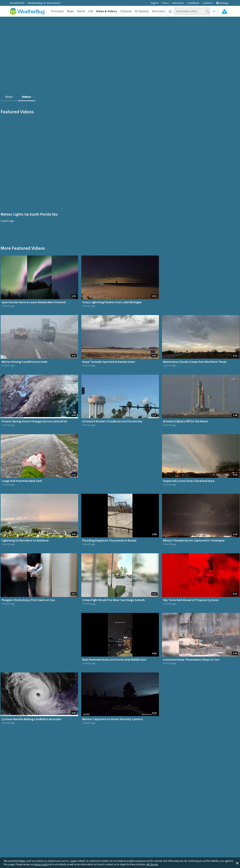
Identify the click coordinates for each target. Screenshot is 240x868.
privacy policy (42, 865)
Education (178, 3)
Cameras (126, 11)
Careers (208, 3)
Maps (70, 11)
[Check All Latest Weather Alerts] (224, 11)
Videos (26, 97)
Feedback (193, 3)
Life (91, 11)
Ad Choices (152, 865)
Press (165, 3)
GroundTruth (17, 3)
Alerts (81, 11)
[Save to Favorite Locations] (170, 11)
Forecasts (57, 11)
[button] (237, 863)
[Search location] (192, 11)
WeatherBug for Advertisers (44, 3)
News (9, 97)
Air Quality (142, 11)
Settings (222, 3)
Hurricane (158, 11)
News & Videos (107, 11)
